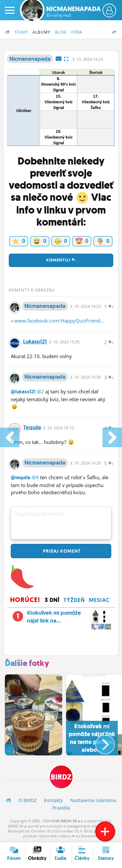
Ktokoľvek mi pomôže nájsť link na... (61, 619)
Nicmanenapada (74, 11)
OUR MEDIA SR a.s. (68, 821)
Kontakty (53, 800)
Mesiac (99, 600)
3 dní (52, 600)
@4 (35, 477)
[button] (100, 742)
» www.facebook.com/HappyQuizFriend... (57, 321)
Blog (61, 32)
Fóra (77, 32)
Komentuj (61, 260)
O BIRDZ (27, 800)
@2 (40, 391)
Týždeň (74, 600)
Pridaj (61, 551)
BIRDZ (61, 777)
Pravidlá (61, 808)
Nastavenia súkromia (93, 800)
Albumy (41, 32)
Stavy (21, 32)
